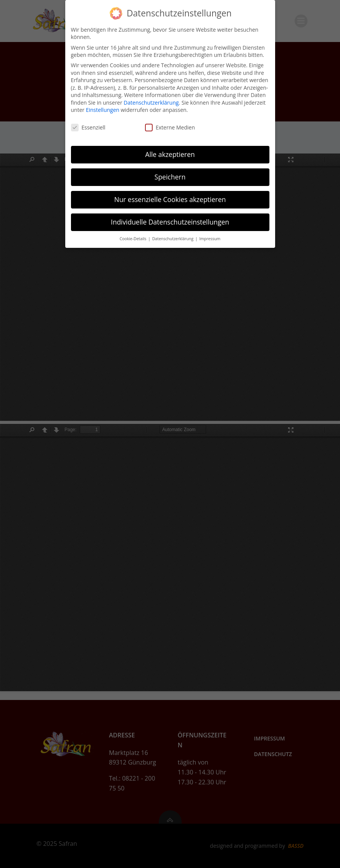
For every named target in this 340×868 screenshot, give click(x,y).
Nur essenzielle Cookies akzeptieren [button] (170, 199)
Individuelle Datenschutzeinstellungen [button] (170, 222)
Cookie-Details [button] (133, 239)
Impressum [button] (210, 239)
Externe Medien (170, 127)
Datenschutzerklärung (151, 103)
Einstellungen (103, 110)
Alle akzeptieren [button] (170, 154)
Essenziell (88, 127)
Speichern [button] (170, 177)
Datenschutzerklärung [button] (173, 239)
